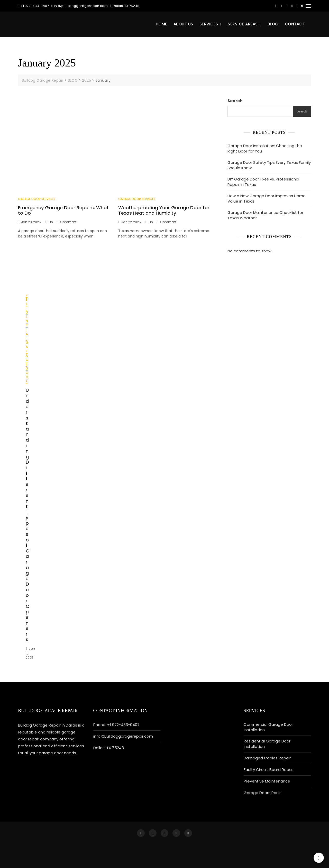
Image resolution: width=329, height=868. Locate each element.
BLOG (273, 24)
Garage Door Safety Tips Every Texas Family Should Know (269, 165)
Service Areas (243, 24)
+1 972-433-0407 (33, 6)
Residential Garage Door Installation (267, 744)
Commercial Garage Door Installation (268, 727)
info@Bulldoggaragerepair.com (80, 6)
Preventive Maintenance (267, 781)
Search (235, 101)
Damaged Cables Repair (267, 758)
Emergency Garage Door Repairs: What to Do (63, 210)
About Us (183, 24)
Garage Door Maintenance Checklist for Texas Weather (265, 215)
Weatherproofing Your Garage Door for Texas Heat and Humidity (164, 210)
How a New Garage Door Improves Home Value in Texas (267, 198)
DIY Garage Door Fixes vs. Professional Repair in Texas (263, 182)
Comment (68, 222)
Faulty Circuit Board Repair (269, 770)
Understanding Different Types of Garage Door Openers (28, 515)
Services (209, 24)
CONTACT (295, 24)
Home (162, 24)
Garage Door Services (37, 199)
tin (51, 222)
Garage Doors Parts (263, 793)
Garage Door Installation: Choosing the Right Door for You (265, 148)
